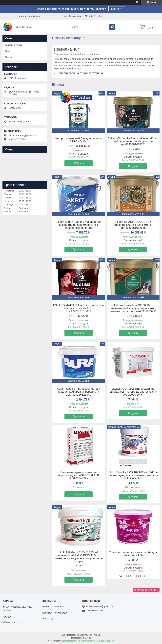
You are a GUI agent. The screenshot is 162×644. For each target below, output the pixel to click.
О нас (8, 51)
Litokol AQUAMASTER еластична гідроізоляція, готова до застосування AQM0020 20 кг (133, 392)
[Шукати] (112, 27)
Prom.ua (96, 635)
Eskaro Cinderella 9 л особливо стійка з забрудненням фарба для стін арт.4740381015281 (133, 142)
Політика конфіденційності (102, 641)
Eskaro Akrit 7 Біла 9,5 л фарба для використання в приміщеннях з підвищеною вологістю (78, 225)
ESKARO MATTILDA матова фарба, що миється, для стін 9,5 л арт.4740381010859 (78, 308)
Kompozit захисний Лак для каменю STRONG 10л (79, 140)
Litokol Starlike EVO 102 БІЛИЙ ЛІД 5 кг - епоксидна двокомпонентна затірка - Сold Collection (133, 475)
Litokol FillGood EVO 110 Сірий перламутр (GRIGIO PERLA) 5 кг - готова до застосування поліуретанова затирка (78, 557)
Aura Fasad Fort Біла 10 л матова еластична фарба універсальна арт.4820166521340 (78, 392)
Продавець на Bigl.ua (81, 638)
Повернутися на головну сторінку (80, 73)
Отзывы (9, 57)
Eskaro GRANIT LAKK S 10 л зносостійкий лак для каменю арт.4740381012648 (133, 225)
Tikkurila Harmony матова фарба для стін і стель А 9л (133, 554)
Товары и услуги (14, 45)
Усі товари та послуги (145, 590)
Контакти (117, 9)
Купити (80, 163)
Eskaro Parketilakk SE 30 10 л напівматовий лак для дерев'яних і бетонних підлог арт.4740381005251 (133, 308)
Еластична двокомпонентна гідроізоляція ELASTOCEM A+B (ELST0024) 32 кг (78, 475)
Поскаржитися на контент (76, 641)
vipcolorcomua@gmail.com (23, 136)
